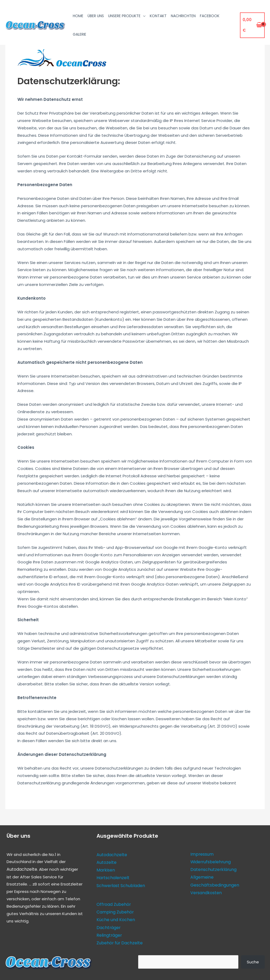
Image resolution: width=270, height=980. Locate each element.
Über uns (96, 16)
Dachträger (108, 924)
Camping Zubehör (114, 910)
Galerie (79, 34)
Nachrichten (183, 16)
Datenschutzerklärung (212, 868)
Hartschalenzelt (112, 876)
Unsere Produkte (124, 16)
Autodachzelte (21, 869)
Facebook (210, 16)
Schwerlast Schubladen (119, 884)
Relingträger (109, 932)
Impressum (201, 854)
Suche (253, 958)
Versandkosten (205, 891)
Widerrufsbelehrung (210, 861)
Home (78, 16)
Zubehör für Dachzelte (118, 939)
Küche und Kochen (115, 917)
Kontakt (158, 16)
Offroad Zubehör (113, 902)
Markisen (105, 869)
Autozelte (106, 862)
